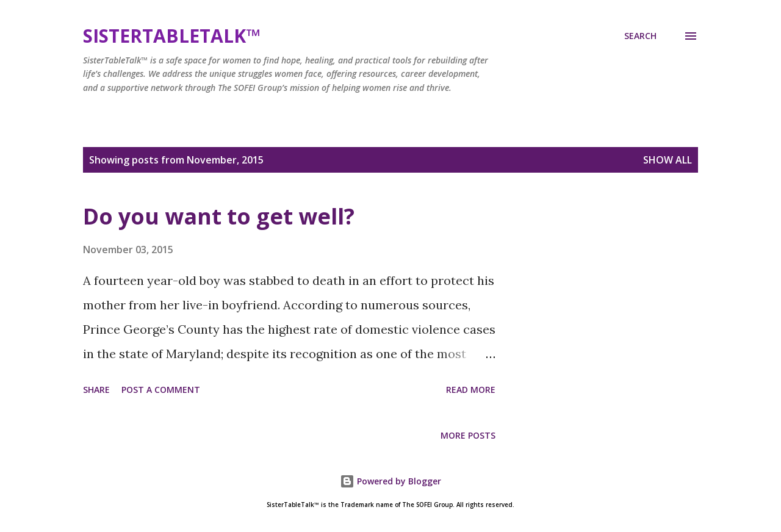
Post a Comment (161, 390)
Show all (668, 160)
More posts (468, 435)
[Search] (640, 36)
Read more (471, 390)
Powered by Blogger (390, 481)
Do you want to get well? (219, 216)
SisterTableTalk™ (171, 36)
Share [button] (96, 390)
